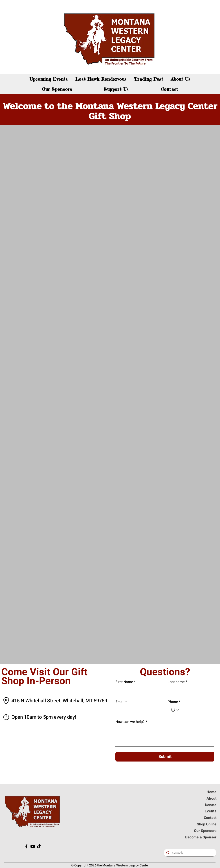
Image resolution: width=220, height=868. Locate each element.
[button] (116, 89)
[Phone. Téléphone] (196, 710)
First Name (125, 682)
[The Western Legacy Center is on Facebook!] (26, 846)
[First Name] (137, 690)
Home (211, 792)
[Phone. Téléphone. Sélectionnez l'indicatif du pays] (175, 710)
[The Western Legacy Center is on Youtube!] (33, 846)
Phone (174, 702)
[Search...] (190, 853)
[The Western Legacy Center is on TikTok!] (39, 846)
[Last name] (190, 690)
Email (121, 702)
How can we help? (131, 722)
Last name (177, 682)
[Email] (137, 710)
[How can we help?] (165, 736)
